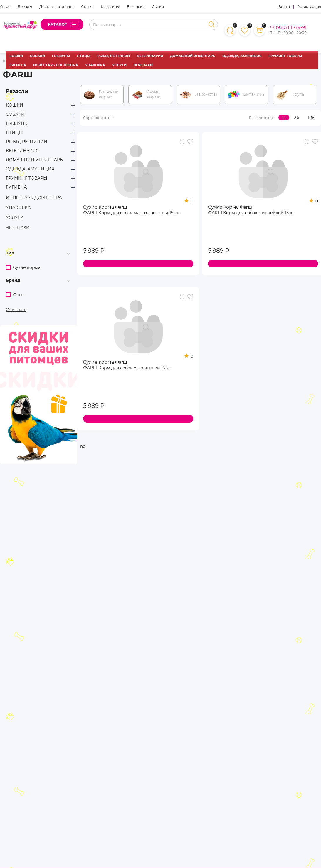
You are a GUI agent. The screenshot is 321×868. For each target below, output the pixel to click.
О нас (5, 7)
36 (297, 118)
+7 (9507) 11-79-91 (288, 27)
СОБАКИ (37, 56)
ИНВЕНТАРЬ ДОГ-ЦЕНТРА (56, 65)
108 (311, 118)
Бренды (25, 7)
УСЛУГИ (119, 65)
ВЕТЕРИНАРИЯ (150, 56)
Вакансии (136, 7)
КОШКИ (16, 56)
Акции (158, 7)
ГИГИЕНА (18, 65)
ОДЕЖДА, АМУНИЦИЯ (242, 56)
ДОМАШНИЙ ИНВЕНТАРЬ (193, 56)
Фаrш (121, 207)
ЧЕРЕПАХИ (143, 65)
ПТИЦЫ (84, 56)
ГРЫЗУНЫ (61, 56)
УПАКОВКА (95, 65)
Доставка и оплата (57, 7)
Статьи (87, 7)
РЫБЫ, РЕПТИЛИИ (114, 56)
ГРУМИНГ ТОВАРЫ (285, 56)
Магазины (110, 7)
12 (284, 118)
